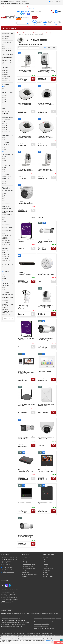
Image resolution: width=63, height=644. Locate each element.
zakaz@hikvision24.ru (24, 17)
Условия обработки (49, 640)
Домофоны (26, 562)
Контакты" (32, 9)
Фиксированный (8, 57)
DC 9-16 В (6, 257)
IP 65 (5, 95)
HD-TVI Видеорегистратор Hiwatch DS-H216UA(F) (26, 273)
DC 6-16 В (6, 255)
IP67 (4, 99)
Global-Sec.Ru (36, 613)
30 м (4, 199)
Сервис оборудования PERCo (41, 624)
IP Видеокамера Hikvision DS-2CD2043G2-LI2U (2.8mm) (27, 536)
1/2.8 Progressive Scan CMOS (8, 308)
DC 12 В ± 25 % (7, 259)
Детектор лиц (7, 240)
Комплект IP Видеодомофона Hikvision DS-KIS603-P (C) (26, 373)
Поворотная (7, 51)
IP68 (4, 101)
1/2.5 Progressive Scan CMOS (8, 302)
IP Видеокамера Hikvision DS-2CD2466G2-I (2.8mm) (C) (47, 71)
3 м (4, 193)
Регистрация (58, 1)
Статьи (46, 575)
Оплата (18, 1)
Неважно (6, 142)
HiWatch (5, 38)
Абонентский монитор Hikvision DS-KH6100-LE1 (25, 503)
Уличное (6, 89)
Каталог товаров (9, 28)
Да (4, 138)
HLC (4, 220)
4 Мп (5, 126)
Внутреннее (6, 87)
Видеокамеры (27, 558)
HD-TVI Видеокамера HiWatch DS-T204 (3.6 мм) (26, 170)
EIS (4, 222)
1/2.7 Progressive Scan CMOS (8, 305)
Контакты (24, 1)
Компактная (7, 49)
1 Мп (5, 122)
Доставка (12, 1)
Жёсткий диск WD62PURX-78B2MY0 (26, 241)
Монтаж (35, 17)
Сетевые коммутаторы (29, 568)
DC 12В (5, 251)
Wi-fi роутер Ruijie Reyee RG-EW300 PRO (26, 405)
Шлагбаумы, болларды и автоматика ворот (14, 620)
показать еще (6, 80)
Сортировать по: (22, 48)
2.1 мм (5, 72)
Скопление (6, 242)
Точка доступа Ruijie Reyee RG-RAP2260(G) (46, 405)
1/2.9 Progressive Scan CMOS (8, 312)
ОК (61, 640)
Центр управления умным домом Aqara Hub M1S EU (46, 273)
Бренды (21, 3)
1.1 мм (5, 71)
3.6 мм (5, 78)
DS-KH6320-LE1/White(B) (45, 371)
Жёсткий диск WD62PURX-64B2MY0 (26, 339)
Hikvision (6, 36)
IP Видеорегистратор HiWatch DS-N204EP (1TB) (26, 471)
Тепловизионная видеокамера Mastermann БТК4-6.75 (26, 307)
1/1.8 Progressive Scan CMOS (8, 298)
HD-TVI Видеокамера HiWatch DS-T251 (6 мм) (45, 137)
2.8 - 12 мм (6, 76)
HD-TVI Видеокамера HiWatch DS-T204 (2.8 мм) (26, 71)
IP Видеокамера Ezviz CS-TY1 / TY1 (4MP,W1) (46, 306)
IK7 (4, 103)
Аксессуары (26, 572)
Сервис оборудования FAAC (41, 626)
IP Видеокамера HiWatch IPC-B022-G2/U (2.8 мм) (46, 339)
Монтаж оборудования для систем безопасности (47, 622)
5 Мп (5, 128)
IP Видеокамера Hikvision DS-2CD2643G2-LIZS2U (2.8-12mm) (46, 241)
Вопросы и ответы (49, 577)
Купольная (6, 47)
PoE (4, 253)
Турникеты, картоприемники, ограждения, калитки (16, 622)
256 (4, 181)
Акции (19, 19)
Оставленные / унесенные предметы (7, 237)
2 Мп (5, 124)
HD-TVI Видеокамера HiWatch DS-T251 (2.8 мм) (26, 104)
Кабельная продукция (29, 564)
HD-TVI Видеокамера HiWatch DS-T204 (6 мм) (45, 170)
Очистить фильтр (8, 318)
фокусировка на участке (8, 212)
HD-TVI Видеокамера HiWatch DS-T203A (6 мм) (26, 203)
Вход (51, 1)
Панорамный (7, 64)
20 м (4, 197)
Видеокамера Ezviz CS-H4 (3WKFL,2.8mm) (46, 438)
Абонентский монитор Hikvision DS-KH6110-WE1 (46, 471)
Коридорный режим (7, 231)
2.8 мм (5, 74)
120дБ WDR (6, 218)
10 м (4, 195)
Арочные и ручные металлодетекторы (12, 626)
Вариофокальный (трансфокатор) (7, 61)
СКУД (25, 570)
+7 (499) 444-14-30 (23, 11)
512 (4, 183)
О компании (4, 1)
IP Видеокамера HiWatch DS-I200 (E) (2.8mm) (27, 438)
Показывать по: (33, 48)
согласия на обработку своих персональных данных (10, 599)
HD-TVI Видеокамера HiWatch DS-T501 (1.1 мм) (46, 104)
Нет (4, 140)
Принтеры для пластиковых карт (11, 618)
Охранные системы (28, 566)
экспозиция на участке (7, 215)
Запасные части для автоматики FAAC (44, 628)
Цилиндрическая (8, 45)
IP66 (4, 97)
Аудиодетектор (7, 234)
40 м (4, 201)
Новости (27, 3)
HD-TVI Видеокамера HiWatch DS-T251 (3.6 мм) (26, 137)
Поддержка (14, 3)
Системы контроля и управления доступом (14, 624)
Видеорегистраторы (29, 560)
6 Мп (5, 130)
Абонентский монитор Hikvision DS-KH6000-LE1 (45, 503)
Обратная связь (6, 3)
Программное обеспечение (30, 575)
